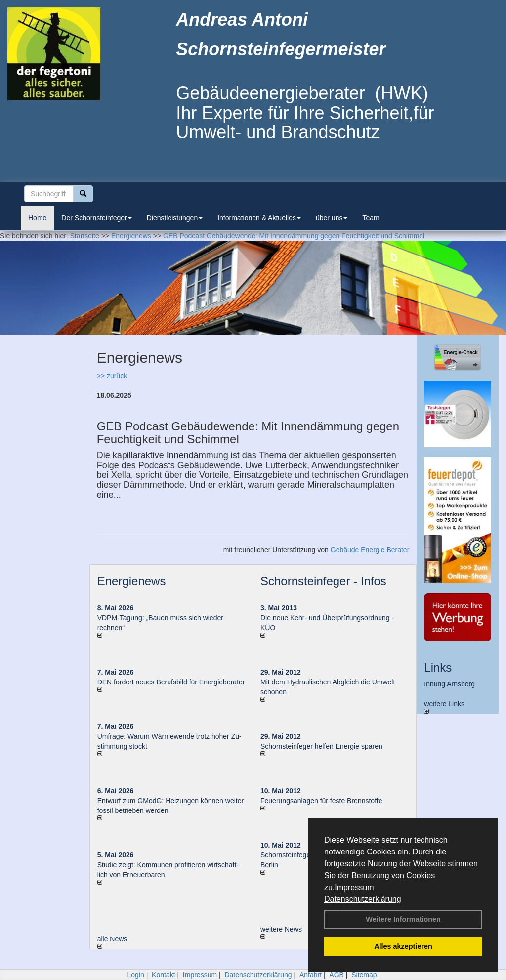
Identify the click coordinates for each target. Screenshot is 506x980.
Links (438, 667)
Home (37, 218)
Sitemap (364, 975)
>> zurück (112, 376)
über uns (332, 218)
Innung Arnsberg (449, 684)
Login (135, 975)
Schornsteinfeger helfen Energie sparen (321, 746)
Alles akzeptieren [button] (403, 946)
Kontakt (163, 975)
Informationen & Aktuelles (259, 218)
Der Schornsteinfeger (96, 218)
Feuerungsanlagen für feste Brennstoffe (321, 801)
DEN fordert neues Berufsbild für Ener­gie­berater (171, 682)
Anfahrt (311, 975)
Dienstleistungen (175, 218)
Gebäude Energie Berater (370, 550)
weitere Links (444, 707)
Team (371, 218)
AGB (337, 975)
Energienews (132, 581)
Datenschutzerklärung (363, 899)
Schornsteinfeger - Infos (323, 581)
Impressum (354, 887)
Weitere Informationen (403, 919)
